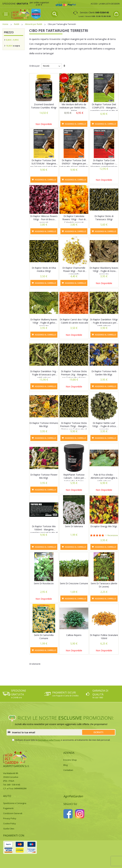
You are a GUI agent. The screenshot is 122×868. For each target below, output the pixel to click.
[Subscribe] (98, 732)
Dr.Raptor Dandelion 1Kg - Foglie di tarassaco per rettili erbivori (44, 374)
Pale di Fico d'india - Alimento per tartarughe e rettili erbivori (104, 478)
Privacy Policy (10, 818)
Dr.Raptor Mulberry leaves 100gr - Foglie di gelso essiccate (44, 323)
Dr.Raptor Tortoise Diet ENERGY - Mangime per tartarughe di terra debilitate (74, 164)
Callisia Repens (74, 635)
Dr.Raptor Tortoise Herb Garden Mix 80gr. (104, 373)
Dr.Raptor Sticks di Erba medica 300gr (44, 269)
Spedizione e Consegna (15, 803)
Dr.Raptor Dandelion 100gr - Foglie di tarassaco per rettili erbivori (104, 323)
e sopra (13, 46)
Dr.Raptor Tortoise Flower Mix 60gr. (44, 476)
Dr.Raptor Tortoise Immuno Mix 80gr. (44, 425)
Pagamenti (8, 808)
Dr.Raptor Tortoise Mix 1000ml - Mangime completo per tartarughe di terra (44, 531)
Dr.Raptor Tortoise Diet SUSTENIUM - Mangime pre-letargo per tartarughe (44, 164)
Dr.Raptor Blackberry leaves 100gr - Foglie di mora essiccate (104, 271)
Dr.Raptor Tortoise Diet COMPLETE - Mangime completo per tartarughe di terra (104, 109)
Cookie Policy (10, 823)
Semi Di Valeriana (74, 526)
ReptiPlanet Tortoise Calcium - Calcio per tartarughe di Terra (74, 478)
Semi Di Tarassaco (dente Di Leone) (104, 585)
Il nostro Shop (70, 760)
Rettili (17, 24)
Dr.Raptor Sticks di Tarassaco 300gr (104, 218)
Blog (65, 765)
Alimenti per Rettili (34, 24)
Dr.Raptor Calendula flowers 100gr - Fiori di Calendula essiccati (74, 219)
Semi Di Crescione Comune (74, 583)
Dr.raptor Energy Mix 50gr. (104, 526)
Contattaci (68, 770)
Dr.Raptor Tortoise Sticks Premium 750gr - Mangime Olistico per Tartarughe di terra (74, 428)
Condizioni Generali (13, 813)
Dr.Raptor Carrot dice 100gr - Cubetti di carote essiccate (74, 321)
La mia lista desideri (109, 4)
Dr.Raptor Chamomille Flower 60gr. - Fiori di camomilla (74, 271)
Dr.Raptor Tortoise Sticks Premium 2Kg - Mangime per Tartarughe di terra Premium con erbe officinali (74, 376)
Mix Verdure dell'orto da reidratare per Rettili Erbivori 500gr (74, 108)
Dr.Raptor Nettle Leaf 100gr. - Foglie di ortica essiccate (104, 426)
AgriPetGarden (73, 796)
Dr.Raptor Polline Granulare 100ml (104, 637)
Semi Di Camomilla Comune (44, 637)
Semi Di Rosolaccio (44, 583)
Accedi (94, 4)
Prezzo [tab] (9, 32)
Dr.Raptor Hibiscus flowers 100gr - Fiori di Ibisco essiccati (44, 219)
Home (6, 24)
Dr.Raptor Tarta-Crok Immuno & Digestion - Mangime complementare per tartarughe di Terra (104, 165)
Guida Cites (9, 829)
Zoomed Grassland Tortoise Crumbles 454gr (44, 106)
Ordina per (34, 66)
